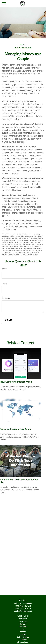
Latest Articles (23, 637)
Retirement (23, 619)
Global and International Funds (16, 429)
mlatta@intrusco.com (23, 611)
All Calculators (23, 642)
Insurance (23, 627)
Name (4, 269)
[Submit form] (8, 320)
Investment (23, 621)
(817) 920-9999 (26, 603)
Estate (23, 624)
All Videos (23, 640)
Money (23, 632)
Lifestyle (23, 634)
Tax (23, 629)
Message (6, 298)
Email (4, 283)
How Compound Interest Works (16, 382)
